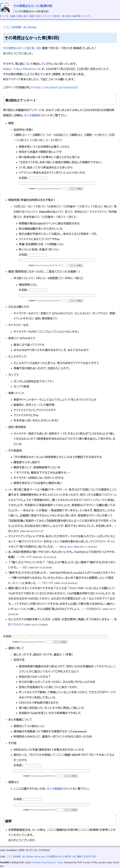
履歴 (32, 16)
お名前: (24, 178)
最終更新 (77, 16)
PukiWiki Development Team (47, 863)
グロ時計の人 (93, 609)
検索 (69, 16)
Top (16, 11)
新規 (56, 16)
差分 (26, 16)
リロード (46, 16)
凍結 (20, 16)
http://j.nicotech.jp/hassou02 (56, 87)
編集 (14, 16)
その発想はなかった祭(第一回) (22, 48)
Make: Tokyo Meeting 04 (22, 69)
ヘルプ (86, 16)
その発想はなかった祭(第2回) (33, 6)
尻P (25, 567)
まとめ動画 (31, 115)
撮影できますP (84, 857)
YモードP (26, 557)
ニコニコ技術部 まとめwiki (20, 27)
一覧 (63, 16)
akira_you (66, 547)
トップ (4, 16)
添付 (38, 16)
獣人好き (14, 531)
